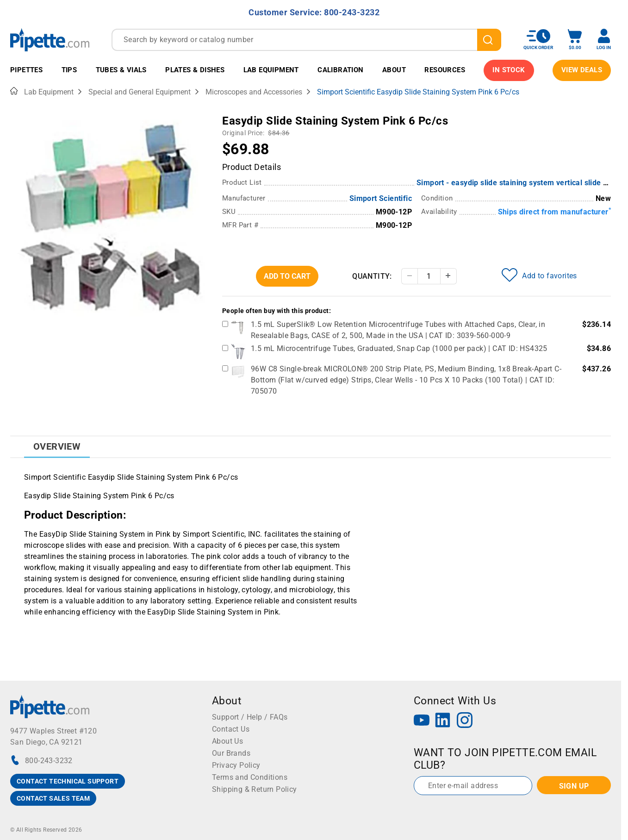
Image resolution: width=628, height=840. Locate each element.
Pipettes (26, 70)
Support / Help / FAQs (250, 717)
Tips (69, 70)
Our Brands (231, 753)
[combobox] (306, 40)
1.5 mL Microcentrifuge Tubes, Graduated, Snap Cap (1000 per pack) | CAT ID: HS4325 (399, 348)
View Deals (582, 70)
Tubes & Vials (121, 70)
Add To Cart (287, 276)
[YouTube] (422, 721)
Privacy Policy (236, 765)
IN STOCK (509, 70)
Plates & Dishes (195, 70)
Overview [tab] (57, 446)
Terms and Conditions (250, 777)
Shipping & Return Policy (255, 789)
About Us (227, 741)
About (394, 70)
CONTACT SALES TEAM (53, 798)
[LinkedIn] (443, 721)
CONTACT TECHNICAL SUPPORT (68, 781)
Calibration (340, 70)
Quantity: (372, 276)
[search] (489, 40)
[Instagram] (465, 721)
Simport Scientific (381, 198)
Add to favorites (539, 275)
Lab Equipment (271, 70)
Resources (445, 70)
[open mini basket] (575, 40)
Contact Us (231, 729)
